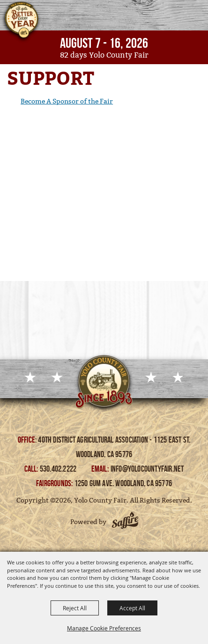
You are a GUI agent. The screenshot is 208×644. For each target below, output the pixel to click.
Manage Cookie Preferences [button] (104, 628)
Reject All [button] (75, 608)
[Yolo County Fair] (21, 22)
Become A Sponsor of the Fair (67, 101)
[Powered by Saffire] (125, 522)
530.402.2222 (59, 469)
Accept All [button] (132, 608)
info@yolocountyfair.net (147, 469)
